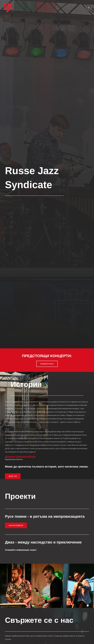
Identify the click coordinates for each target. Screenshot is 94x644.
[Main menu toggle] (89, 8)
